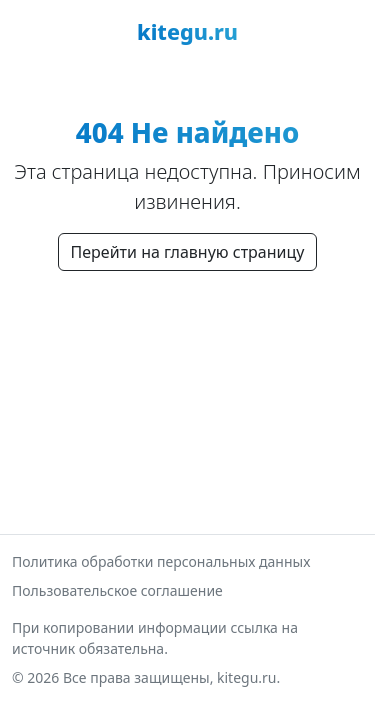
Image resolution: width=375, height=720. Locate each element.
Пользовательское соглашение (117, 590)
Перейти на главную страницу (188, 252)
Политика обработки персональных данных (161, 561)
